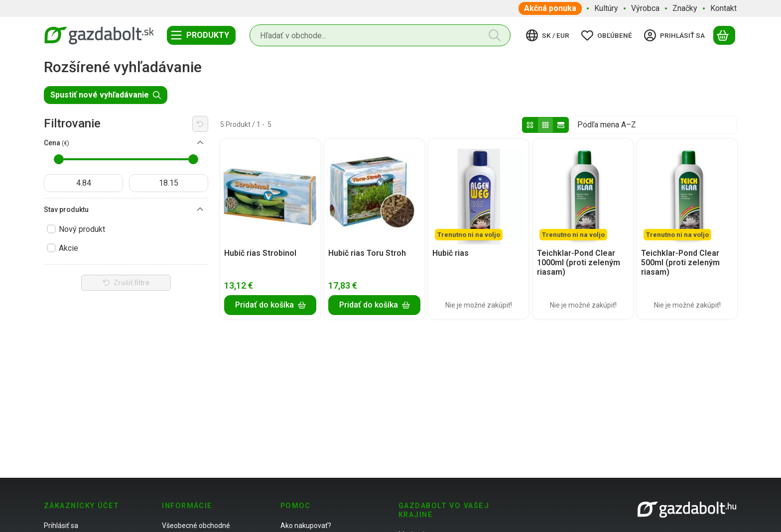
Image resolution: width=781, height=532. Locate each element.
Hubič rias (451, 253)
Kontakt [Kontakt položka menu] (723, 8)
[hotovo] (169, 183)
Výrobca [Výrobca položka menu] (645, 8)
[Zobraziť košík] (724, 35)
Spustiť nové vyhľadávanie (106, 95)
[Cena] (200, 143)
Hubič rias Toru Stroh (367, 253)
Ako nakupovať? (306, 526)
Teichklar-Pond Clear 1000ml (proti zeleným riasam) (579, 263)
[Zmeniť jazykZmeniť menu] (549, 35)
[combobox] (380, 35)
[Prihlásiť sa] (676, 35)
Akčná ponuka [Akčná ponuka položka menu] (550, 8)
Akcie (68, 248)
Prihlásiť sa (61, 526)
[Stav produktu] (200, 210)
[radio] (530, 125)
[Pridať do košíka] (270, 305)
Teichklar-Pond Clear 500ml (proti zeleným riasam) (680, 263)
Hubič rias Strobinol (260, 253)
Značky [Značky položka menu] (685, 8)
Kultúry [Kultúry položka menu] (606, 8)
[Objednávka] (653, 125)
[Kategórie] (201, 35)
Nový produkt (82, 229)
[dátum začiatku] (83, 183)
